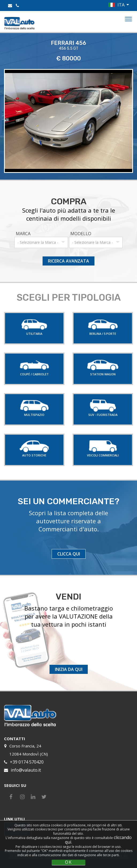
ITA (121, 5)
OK (68, 862)
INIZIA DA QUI (69, 669)
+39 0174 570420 (27, 762)
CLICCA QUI (69, 554)
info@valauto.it (26, 770)
